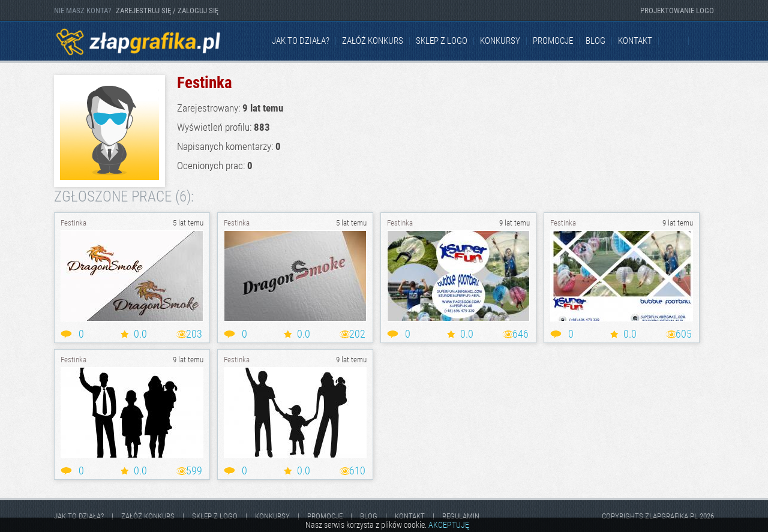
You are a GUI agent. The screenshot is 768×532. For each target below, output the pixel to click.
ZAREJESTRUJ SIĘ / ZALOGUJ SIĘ (167, 10)
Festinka (73, 223)
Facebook (674, 41)
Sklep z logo (442, 41)
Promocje (553, 41)
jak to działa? (301, 41)
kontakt (635, 41)
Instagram (704, 41)
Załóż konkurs (373, 41)
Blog (595, 41)
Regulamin (461, 516)
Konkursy (500, 41)
